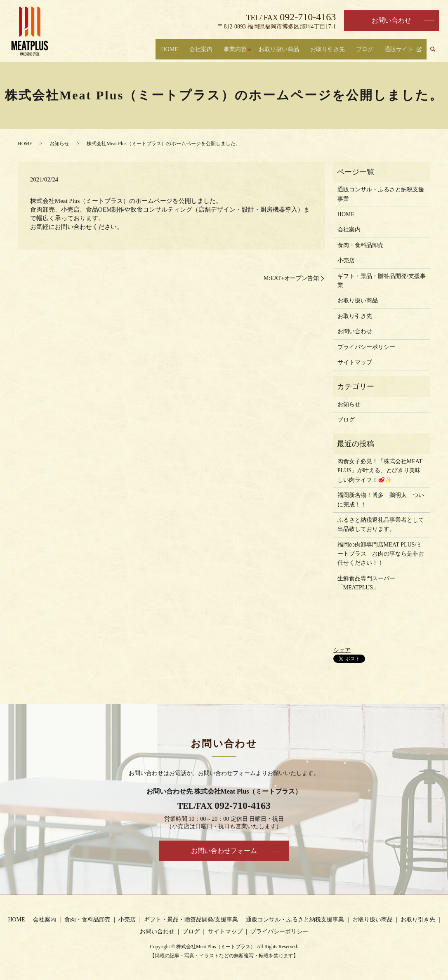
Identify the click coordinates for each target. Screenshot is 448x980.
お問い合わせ (391, 20)
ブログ (363, 50)
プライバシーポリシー (366, 347)
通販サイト (398, 50)
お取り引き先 (325, 50)
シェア (342, 650)
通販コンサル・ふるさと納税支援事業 (381, 194)
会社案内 (190, 50)
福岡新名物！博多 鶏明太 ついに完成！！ (381, 500)
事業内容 (225, 50)
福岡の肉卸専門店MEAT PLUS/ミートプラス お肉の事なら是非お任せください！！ (381, 554)
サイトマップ (355, 362)
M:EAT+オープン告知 (291, 278)
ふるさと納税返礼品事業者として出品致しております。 (381, 524)
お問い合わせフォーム (224, 851)
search (433, 50)
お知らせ (59, 144)
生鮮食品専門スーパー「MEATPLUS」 (366, 583)
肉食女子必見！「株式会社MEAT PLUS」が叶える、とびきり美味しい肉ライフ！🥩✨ (380, 471)
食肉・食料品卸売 (361, 245)
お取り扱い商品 (275, 50)
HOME (159, 50)
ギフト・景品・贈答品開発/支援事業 (382, 281)
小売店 (346, 260)
